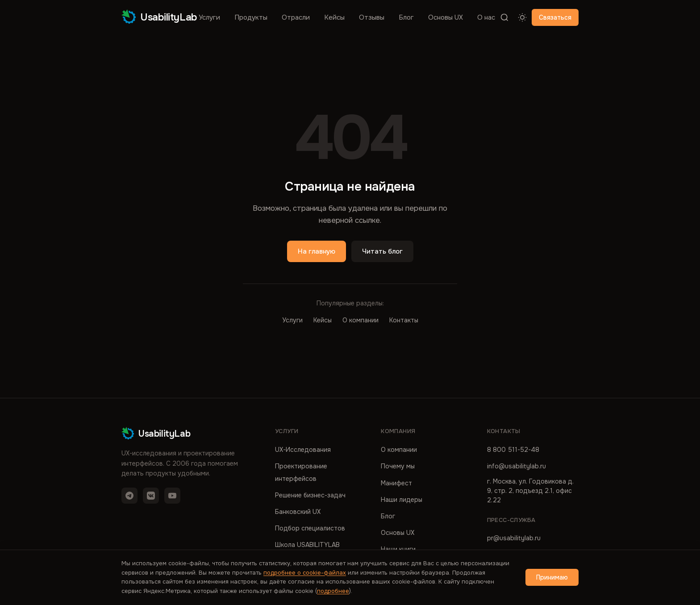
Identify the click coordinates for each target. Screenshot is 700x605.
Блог (406, 17)
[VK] (151, 496)
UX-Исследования (303, 450)
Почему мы (398, 466)
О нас (486, 17)
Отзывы (372, 17)
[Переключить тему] (522, 17)
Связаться (555, 17)
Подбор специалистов (310, 528)
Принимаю (552, 577)
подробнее (333, 591)
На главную (317, 251)
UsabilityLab (159, 17)
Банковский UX (298, 512)
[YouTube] (172, 496)
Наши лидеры (402, 500)
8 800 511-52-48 (513, 450)
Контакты (404, 320)
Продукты (251, 17)
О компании (360, 320)
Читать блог (382, 251)
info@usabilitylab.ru (517, 466)
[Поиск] (504, 17)
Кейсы (334, 17)
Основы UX (446, 17)
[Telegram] (129, 496)
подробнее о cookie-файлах (305, 573)
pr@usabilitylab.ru (514, 538)
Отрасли (296, 17)
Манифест (396, 483)
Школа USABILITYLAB (307, 545)
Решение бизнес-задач (310, 495)
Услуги (209, 17)
